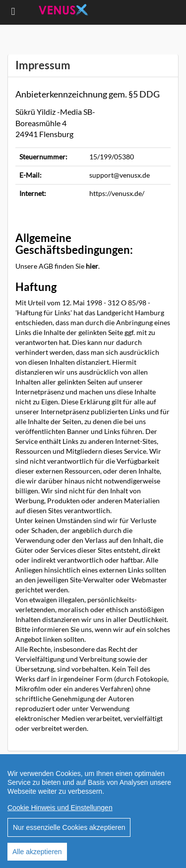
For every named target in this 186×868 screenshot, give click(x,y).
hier (92, 266)
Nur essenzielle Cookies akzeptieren (69, 827)
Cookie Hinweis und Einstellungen (60, 808)
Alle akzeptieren (37, 852)
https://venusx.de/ (117, 193)
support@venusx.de (120, 175)
